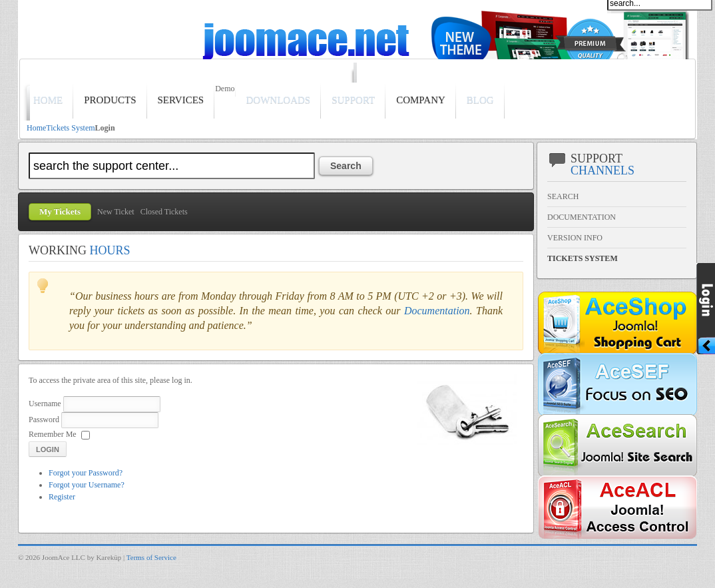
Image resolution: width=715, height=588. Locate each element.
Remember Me (53, 434)
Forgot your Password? (86, 473)
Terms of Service (151, 557)
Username (45, 404)
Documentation (437, 311)
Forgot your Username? (87, 485)
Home (36, 128)
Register (62, 497)
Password (44, 420)
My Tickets (60, 211)
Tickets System (70, 128)
